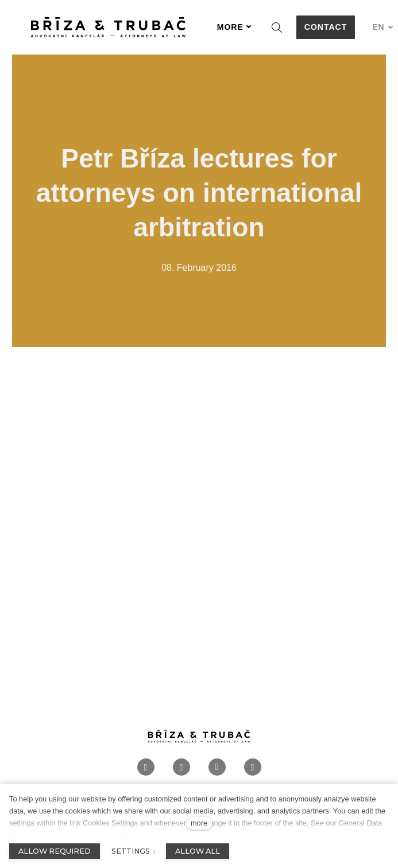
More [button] (234, 27)
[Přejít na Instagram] (181, 775)
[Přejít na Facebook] (146, 775)
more (199, 823)
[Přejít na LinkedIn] (217, 775)
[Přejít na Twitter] (253, 775)
